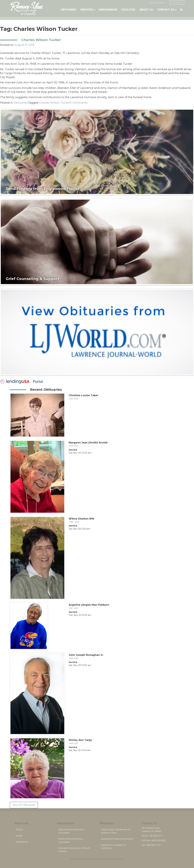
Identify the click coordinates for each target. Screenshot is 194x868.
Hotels (19, 836)
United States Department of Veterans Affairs (115, 831)
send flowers (177, 3)
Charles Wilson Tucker (41, 40)
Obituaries (68, 10)
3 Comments (79, 103)
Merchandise (108, 10)
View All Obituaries (24, 805)
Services (87, 10)
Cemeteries (22, 842)
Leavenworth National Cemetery (117, 839)
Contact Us (166, 10)
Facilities (128, 10)
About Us (146, 10)
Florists (20, 829)
